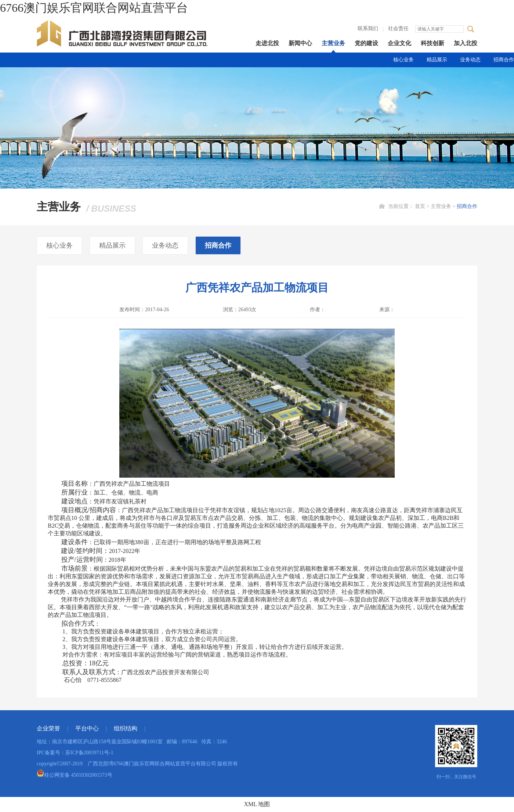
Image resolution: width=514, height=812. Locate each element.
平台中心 (87, 728)
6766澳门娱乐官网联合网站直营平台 (94, 8)
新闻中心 (300, 43)
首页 (420, 206)
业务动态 (470, 60)
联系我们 (368, 28)
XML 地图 (257, 804)
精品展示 (437, 60)
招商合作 (504, 60)
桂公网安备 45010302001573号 (75, 775)
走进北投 (267, 43)
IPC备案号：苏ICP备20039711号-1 (75, 753)
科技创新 (432, 43)
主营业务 (333, 43)
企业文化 (399, 43)
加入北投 (466, 43)
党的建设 (366, 43)
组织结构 (126, 728)
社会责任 (398, 28)
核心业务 (403, 60)
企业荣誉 (48, 728)
